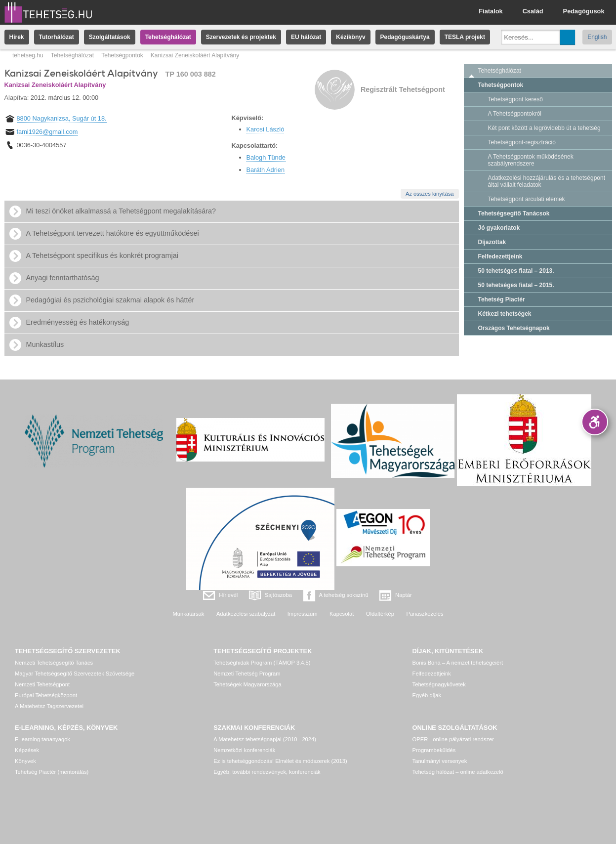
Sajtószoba (278, 595)
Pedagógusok (584, 11)
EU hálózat (306, 37)
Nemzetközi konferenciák (244, 750)
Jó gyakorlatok (499, 228)
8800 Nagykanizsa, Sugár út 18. (62, 118)
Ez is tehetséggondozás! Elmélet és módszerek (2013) (280, 761)
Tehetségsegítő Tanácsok (514, 213)
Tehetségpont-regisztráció (522, 142)
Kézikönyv (350, 37)
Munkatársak (188, 614)
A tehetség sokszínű (344, 595)
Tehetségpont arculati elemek (527, 199)
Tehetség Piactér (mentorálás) (52, 772)
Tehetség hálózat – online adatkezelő (458, 772)
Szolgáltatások (110, 37)
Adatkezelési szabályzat (246, 614)
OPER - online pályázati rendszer (453, 739)
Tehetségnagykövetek (439, 684)
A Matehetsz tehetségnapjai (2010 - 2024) (265, 739)
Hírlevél (228, 595)
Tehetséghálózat (168, 37)
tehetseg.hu (28, 55)
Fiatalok (491, 11)
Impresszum (303, 614)
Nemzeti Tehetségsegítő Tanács (54, 663)
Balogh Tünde (266, 157)
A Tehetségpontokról (515, 114)
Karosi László (266, 129)
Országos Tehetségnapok (514, 328)
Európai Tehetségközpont (46, 695)
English (597, 37)
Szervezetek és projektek (241, 37)
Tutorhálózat (57, 37)
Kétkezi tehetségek (505, 314)
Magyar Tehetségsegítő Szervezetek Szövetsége (75, 674)
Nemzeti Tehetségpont (42, 684)
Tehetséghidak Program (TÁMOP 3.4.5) (262, 663)
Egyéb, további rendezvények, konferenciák (267, 772)
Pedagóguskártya (405, 37)
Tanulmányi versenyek (440, 761)
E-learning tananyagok (42, 739)
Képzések (27, 750)
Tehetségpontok (122, 55)
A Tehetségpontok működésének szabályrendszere (531, 160)
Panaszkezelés (425, 614)
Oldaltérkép (380, 614)
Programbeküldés (434, 750)
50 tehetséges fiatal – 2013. (516, 271)
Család (533, 11)
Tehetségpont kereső (515, 99)
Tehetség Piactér (502, 299)
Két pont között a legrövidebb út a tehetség (544, 128)
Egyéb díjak (427, 695)
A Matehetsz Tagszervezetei (49, 706)
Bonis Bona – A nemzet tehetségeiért (458, 663)
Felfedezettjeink (500, 256)
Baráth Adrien (266, 170)
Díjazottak (492, 242)
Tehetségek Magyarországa (247, 684)
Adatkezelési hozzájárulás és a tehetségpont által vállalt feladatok (547, 181)
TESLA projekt (465, 37)
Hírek (17, 37)
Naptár (404, 595)
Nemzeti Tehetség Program (247, 674)
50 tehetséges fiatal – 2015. (516, 285)
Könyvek (25, 761)
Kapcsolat (342, 614)
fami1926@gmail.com (47, 132)
